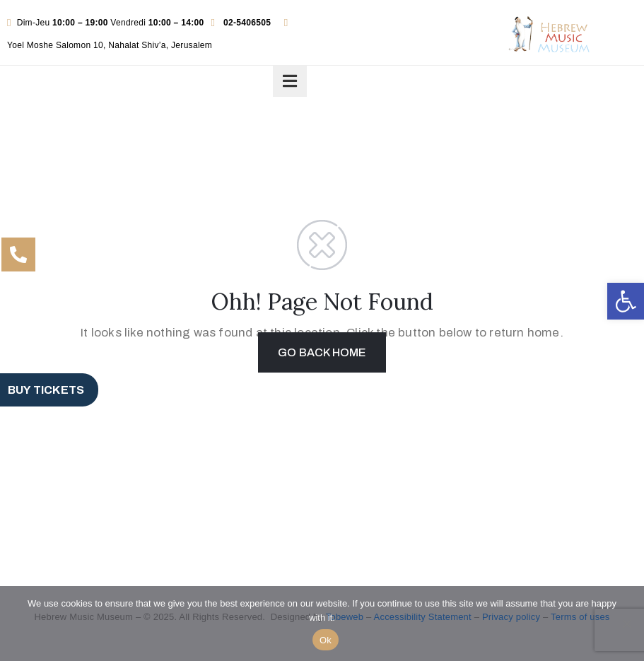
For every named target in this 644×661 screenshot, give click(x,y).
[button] (626, 301)
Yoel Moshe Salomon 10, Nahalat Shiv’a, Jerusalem (110, 45)
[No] (626, 624)
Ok (326, 640)
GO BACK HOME (322, 352)
